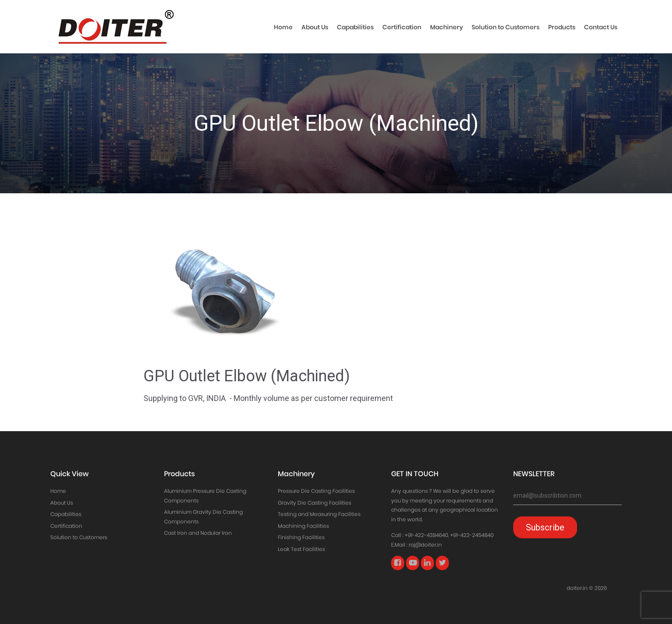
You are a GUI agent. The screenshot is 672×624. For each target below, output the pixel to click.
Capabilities (355, 27)
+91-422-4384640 (426, 535)
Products (562, 27)
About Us (315, 27)
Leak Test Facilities (301, 549)
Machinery (446, 27)
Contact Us (601, 27)
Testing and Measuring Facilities (319, 514)
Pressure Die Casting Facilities (316, 491)
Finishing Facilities (301, 537)
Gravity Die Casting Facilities (315, 503)
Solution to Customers (506, 27)
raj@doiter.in (425, 545)
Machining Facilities (303, 526)
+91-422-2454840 (472, 535)
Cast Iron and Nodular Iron (198, 533)
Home (283, 27)
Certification (402, 27)
